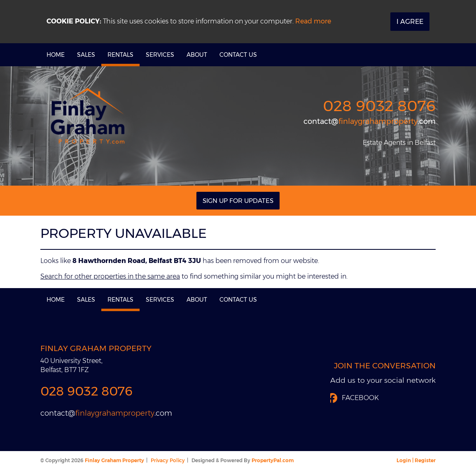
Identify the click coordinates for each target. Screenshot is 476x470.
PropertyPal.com (273, 460)
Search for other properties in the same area (110, 276)
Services (160, 55)
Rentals (120, 55)
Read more (313, 21)
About (197, 55)
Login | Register (416, 460)
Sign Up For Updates (238, 201)
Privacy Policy (168, 460)
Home (56, 55)
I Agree (410, 22)
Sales (86, 55)
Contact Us (238, 55)
